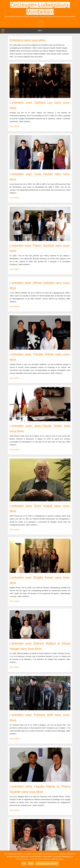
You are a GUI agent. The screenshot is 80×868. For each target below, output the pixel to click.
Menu (40, 31)
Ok (24, 863)
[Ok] (77, 859)
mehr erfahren (15, 126)
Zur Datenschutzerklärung (47, 863)
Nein (31, 863)
